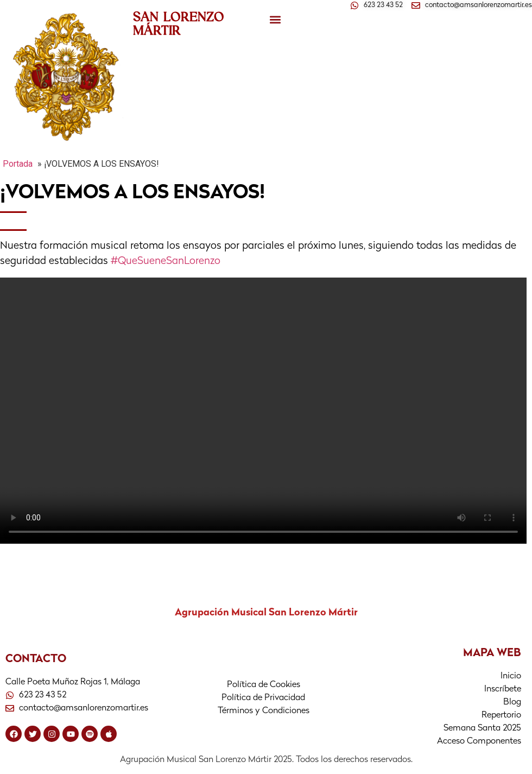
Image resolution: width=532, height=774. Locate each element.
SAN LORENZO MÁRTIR (179, 23)
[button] (275, 20)
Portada (18, 164)
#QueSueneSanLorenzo (166, 262)
